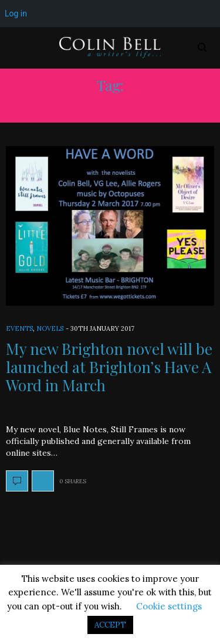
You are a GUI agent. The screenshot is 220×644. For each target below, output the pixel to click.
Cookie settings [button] (169, 606)
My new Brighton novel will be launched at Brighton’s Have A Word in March (109, 367)
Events (19, 328)
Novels (50, 328)
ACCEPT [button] (110, 625)
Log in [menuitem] (16, 13)
